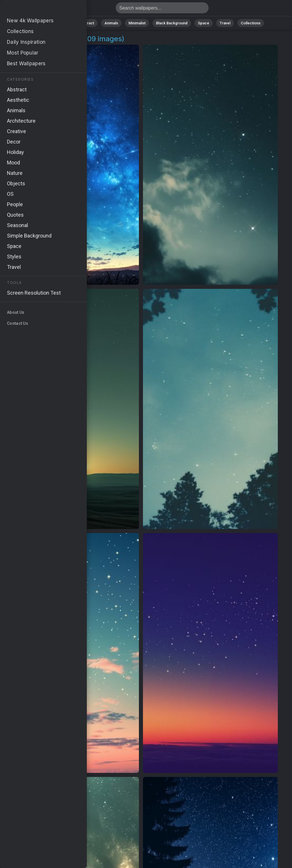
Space (204, 23)
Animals (111, 23)
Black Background (172, 23)
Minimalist (137, 23)
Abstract (87, 23)
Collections (251, 23)
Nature (63, 23)
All (44, 23)
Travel (225, 23)
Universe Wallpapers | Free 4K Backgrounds (35, 9)
